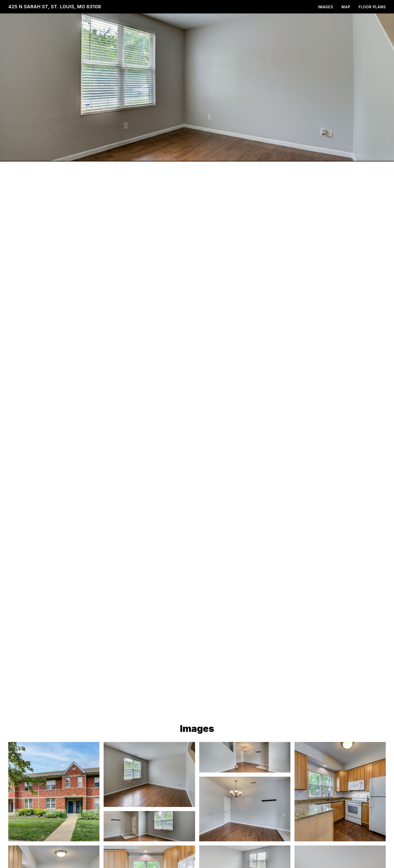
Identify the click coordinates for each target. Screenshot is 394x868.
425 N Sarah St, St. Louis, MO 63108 (55, 7)
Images (326, 7)
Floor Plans (372, 7)
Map (346, 7)
